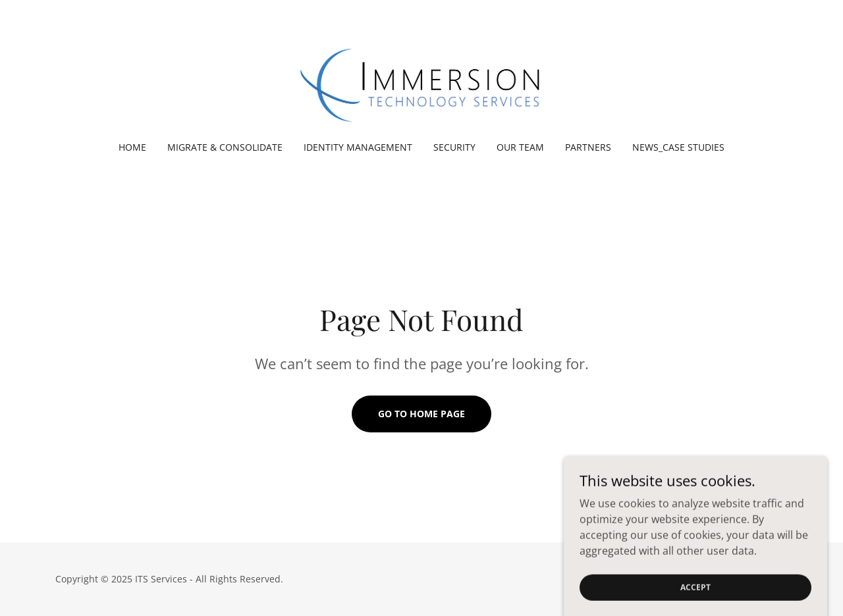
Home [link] (132, 147)
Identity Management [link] (358, 147)
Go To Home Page (421, 414)
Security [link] (454, 147)
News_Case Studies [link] (678, 147)
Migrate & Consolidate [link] (225, 147)
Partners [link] (588, 147)
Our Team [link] (520, 147)
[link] (421, 79)
